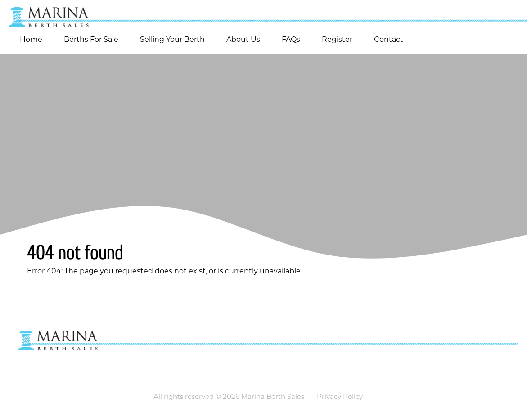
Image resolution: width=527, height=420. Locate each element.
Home (31, 39)
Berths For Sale (91, 39)
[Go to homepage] (263, 13)
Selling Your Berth (172, 39)
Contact (389, 39)
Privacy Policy (340, 396)
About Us (243, 39)
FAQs (291, 39)
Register (337, 39)
